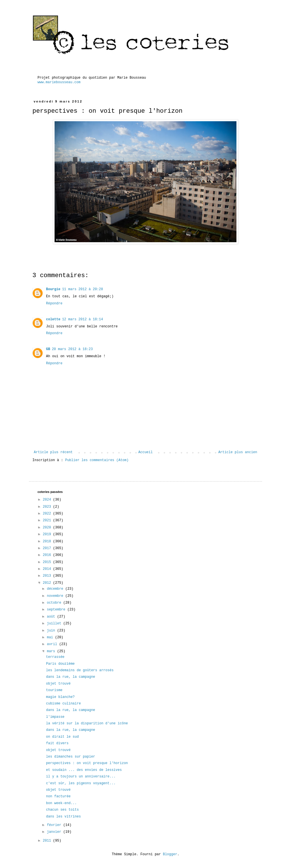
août (52, 617)
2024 (48, 500)
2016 (48, 555)
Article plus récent (53, 452)
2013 (48, 576)
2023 (48, 507)
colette (53, 319)
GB (48, 349)
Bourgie (53, 289)
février (55, 825)
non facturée (58, 796)
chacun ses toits (62, 810)
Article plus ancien (238, 452)
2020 (48, 528)
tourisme (54, 690)
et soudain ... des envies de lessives (84, 770)
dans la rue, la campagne (71, 677)
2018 (48, 541)
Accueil (145, 452)
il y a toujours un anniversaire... (81, 777)
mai (51, 637)
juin (52, 631)
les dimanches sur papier (71, 757)
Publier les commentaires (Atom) (97, 460)
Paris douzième (60, 664)
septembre (57, 610)
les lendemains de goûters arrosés (80, 670)
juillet (55, 624)
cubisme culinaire (63, 704)
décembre (56, 589)
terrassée (55, 657)
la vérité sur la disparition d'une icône (87, 723)
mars (52, 651)
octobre (55, 603)
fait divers (57, 743)
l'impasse (55, 717)
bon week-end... (61, 803)
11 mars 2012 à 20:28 (82, 289)
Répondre (54, 304)
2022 (48, 514)
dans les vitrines (63, 817)
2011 (48, 841)
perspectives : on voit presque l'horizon (87, 763)
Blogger (170, 854)
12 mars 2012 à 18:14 (82, 319)
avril (53, 644)
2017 (48, 548)
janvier (55, 832)
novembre (56, 596)
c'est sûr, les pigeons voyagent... (81, 783)
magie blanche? (60, 697)
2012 (48, 583)
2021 (48, 520)
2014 (48, 569)
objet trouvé (58, 684)
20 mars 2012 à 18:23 (72, 349)
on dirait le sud (62, 737)
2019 (48, 534)
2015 (48, 562)
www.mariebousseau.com (59, 82)
